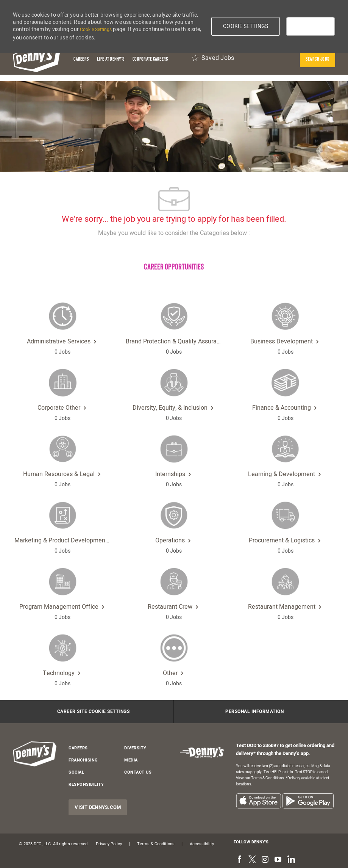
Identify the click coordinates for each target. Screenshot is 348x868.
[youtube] (278, 860)
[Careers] (81, 59)
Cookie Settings (96, 30)
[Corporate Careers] (150, 59)
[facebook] (239, 860)
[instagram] (265, 860)
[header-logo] (37, 59)
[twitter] (252, 860)
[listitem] (258, 801)
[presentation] (318, 59)
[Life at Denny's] (111, 59)
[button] (246, 26)
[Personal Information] (254, 712)
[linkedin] (291, 860)
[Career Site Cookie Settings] (94, 712)
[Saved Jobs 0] (213, 59)
